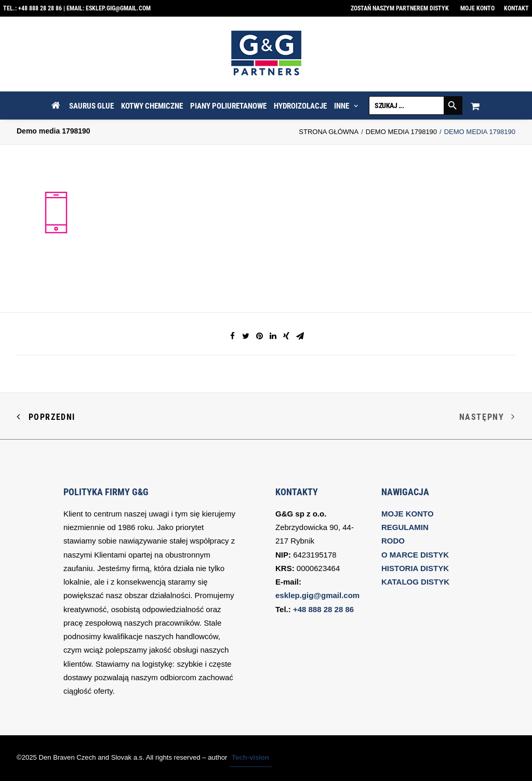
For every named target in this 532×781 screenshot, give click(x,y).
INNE (346, 106)
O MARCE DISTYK (415, 555)
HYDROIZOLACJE (300, 106)
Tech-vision (250, 757)
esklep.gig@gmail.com (118, 8)
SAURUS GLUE (91, 106)
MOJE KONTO (408, 514)
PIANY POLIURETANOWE (228, 106)
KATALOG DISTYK (415, 582)
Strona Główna (329, 132)
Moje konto (477, 8)
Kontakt (516, 8)
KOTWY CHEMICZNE (152, 106)
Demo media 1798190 (401, 132)
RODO (393, 541)
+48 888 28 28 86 (40, 8)
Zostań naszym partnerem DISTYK (400, 8)
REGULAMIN (405, 527)
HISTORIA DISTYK (415, 568)
